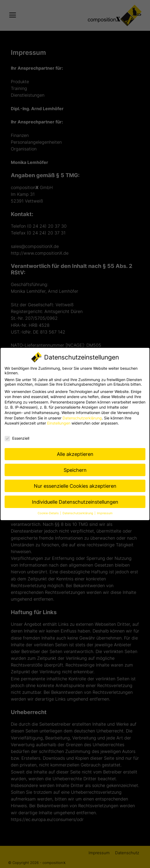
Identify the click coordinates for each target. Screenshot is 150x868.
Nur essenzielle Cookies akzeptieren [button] (75, 486)
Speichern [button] (75, 470)
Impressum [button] (105, 513)
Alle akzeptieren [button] (75, 454)
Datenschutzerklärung (82, 418)
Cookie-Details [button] (49, 513)
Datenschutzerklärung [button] (78, 513)
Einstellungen (59, 423)
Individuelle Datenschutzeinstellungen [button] (75, 502)
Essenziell (17, 438)
